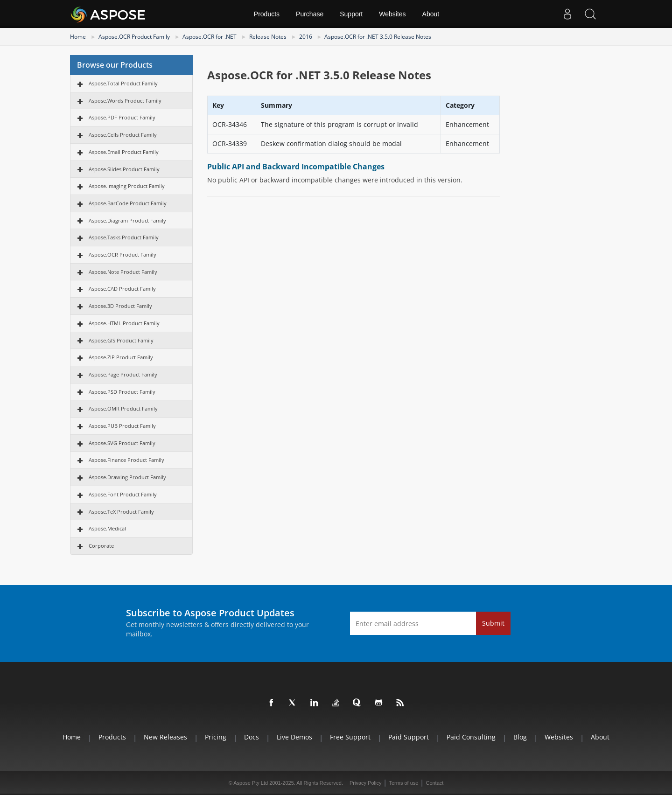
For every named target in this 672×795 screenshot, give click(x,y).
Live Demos (294, 737)
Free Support (350, 737)
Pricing (216, 737)
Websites (392, 14)
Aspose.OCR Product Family (134, 37)
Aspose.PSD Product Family (122, 392)
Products (267, 14)
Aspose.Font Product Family (123, 494)
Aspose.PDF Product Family (122, 117)
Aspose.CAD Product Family (122, 289)
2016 (306, 37)
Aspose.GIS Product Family (121, 340)
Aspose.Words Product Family (125, 101)
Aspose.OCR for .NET (210, 37)
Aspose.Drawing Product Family (127, 477)
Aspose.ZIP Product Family (121, 357)
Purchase (310, 14)
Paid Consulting (471, 737)
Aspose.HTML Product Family (124, 323)
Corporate (101, 546)
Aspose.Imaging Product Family (127, 186)
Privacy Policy (365, 783)
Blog (520, 737)
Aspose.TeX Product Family (121, 512)
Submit (493, 623)
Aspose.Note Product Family (123, 272)
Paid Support (409, 737)
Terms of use (403, 783)
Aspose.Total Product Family (123, 83)
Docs (252, 737)
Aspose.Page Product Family (123, 374)
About (431, 14)
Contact (434, 783)
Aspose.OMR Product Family (123, 408)
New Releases (165, 737)
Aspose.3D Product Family (120, 306)
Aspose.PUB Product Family (122, 426)
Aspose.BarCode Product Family (128, 203)
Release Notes (268, 37)
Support (351, 14)
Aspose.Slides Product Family (124, 169)
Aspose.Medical (107, 528)
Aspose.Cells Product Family (123, 135)
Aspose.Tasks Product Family (124, 237)
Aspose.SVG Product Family (122, 443)
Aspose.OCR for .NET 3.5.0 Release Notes (378, 37)
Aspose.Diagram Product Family (127, 220)
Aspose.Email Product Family (124, 152)
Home (78, 37)
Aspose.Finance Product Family (126, 460)
